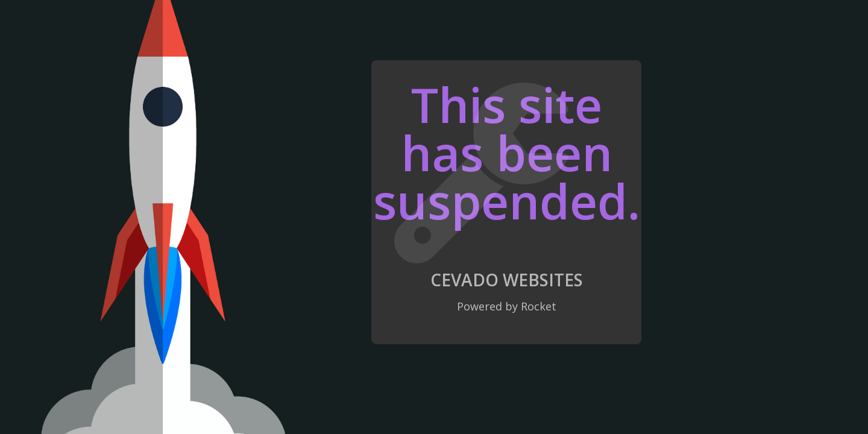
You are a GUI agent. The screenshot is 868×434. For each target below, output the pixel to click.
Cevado (464, 280)
